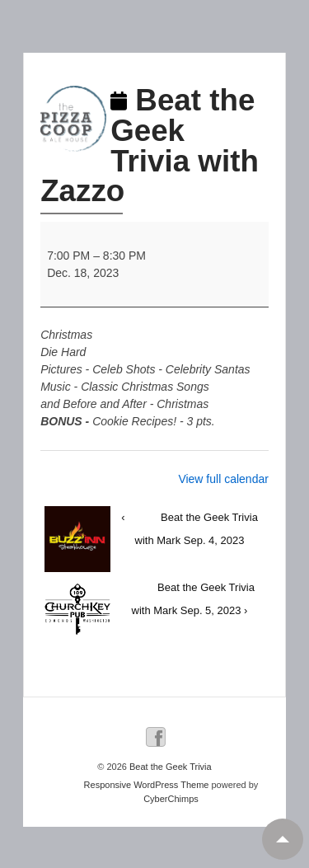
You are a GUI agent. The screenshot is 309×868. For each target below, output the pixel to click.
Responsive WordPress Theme (147, 785)
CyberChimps (171, 799)
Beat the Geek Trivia (169, 767)
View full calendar (223, 479)
